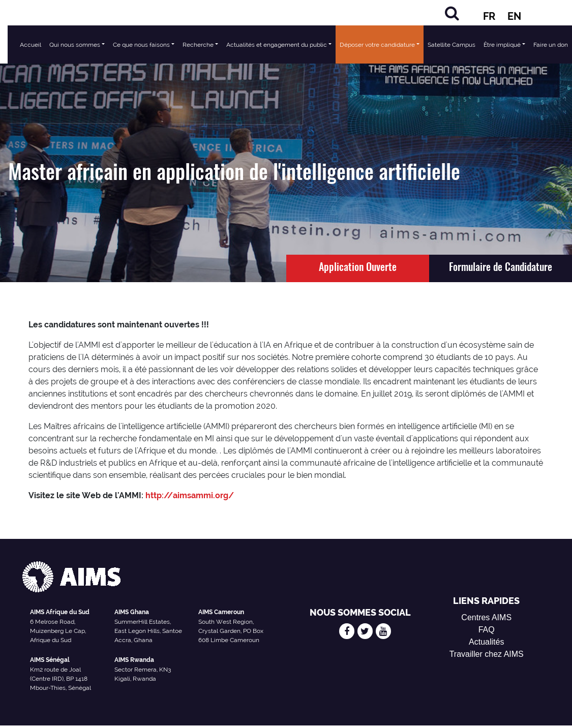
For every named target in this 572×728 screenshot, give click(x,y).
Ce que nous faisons (141, 45)
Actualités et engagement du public (277, 45)
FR (489, 16)
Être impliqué (502, 45)
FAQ (487, 630)
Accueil (31, 45)
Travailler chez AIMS (487, 654)
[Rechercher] (452, 13)
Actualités (486, 642)
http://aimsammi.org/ (190, 495)
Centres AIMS (486, 617)
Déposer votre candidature (377, 45)
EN (514, 16)
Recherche (198, 45)
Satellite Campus (451, 45)
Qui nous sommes (75, 45)
